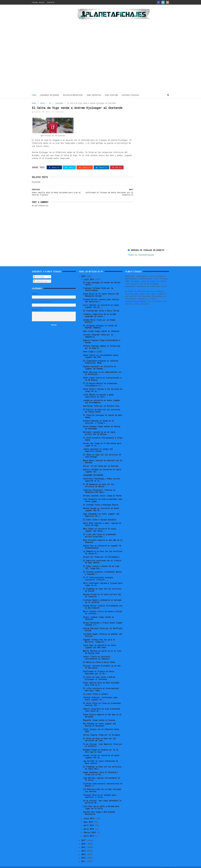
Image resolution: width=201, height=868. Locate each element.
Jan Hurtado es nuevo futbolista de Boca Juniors (100, 758)
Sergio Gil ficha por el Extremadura (101, 553)
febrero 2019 (90, 828)
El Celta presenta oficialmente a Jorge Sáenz (103, 434)
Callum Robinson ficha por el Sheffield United (103, 625)
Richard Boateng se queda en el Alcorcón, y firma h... (98, 418)
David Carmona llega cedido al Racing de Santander (102, 423)
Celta (43, 103)
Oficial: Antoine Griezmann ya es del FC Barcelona (102, 663)
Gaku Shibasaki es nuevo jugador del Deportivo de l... (101, 511)
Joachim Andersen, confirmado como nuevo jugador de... (100, 694)
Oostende (59, 103)
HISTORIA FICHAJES (130, 95)
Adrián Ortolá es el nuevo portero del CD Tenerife (102, 591)
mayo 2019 (89, 818)
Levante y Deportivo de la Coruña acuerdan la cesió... (100, 311)
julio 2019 (89, 275)
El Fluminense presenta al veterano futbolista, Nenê (101, 358)
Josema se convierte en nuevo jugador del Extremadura (102, 397)
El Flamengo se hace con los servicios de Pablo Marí (102, 763)
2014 (84, 847)
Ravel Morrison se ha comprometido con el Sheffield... (102, 369)
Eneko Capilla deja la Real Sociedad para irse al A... (101, 679)
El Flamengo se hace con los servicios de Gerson (102, 585)
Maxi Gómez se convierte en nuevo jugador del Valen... (100, 525)
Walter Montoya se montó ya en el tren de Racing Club (102, 648)
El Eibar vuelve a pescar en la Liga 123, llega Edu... (101, 563)
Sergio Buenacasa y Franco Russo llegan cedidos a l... (103, 619)
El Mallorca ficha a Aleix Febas (99, 658)
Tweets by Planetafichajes (141, 108)
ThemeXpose (47, 865)
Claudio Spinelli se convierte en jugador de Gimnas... (99, 363)
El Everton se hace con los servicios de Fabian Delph (102, 406)
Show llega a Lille (92, 347)
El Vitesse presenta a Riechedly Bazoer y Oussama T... (103, 569)
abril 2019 (89, 821)
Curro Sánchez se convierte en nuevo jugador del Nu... (101, 302)
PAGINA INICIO (38, 2)
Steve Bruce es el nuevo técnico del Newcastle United (101, 290)
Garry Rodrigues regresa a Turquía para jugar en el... (103, 580)
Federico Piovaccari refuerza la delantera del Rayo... (99, 487)
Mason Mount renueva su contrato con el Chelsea (103, 457)
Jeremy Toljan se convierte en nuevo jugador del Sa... (101, 752)
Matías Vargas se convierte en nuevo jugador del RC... (101, 505)
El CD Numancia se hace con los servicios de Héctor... (99, 481)
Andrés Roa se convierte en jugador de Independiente (102, 542)
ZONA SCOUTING (111, 95)
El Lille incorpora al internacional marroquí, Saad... (101, 685)
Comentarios (40, 277)
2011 (84, 857)
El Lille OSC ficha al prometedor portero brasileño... (100, 531)
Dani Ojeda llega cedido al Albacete (101, 327)
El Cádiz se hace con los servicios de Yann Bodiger (102, 451)
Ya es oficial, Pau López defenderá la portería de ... (102, 797)
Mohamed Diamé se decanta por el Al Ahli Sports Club (101, 746)
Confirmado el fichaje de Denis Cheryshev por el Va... (99, 668)
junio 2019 (89, 814)
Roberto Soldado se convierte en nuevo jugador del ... (102, 466)
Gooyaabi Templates (77, 865)
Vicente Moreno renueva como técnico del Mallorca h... (101, 296)
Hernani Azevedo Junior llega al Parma (102, 491)
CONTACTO (51, 2)
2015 (84, 843)
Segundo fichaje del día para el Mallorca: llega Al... (99, 636)
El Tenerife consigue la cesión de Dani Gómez (103, 412)
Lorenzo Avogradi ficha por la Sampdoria (98, 331)
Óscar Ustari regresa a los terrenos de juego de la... (103, 386)
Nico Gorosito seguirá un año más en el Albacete (103, 537)
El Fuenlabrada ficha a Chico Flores (101, 306)
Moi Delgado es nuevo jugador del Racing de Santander (100, 720)
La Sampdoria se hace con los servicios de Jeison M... (103, 548)
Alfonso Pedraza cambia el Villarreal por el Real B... (102, 343)
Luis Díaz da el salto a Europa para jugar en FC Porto (101, 803)
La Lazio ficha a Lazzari (96, 690)
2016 (84, 839)
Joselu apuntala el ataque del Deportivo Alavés (98, 446)
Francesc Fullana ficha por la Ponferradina (98, 285)
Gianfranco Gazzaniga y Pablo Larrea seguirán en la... (101, 475)
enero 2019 (89, 832)
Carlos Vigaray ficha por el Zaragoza (102, 731)
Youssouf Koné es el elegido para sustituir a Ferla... (100, 792)
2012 (84, 853)
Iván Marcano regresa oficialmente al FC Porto (102, 775)
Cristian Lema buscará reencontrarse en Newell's (103, 780)
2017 (84, 836)
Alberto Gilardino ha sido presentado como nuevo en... (102, 706)
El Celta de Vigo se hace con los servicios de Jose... (99, 735)
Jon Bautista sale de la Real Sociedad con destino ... (102, 786)
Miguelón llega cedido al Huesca (99, 716)
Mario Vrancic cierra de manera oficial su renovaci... (103, 608)
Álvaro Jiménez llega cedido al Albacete (99, 614)
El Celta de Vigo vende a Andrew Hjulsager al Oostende (99, 674)
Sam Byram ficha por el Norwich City (101, 402)
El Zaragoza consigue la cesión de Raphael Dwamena (100, 322)
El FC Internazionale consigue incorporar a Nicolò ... (98, 574)
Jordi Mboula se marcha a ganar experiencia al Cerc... (99, 391)
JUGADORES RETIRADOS (50, 95)
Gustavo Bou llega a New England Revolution (99, 809)
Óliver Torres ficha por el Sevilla (101, 462)
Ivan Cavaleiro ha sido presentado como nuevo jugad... (103, 496)
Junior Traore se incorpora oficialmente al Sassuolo (96, 653)
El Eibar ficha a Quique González (100, 515)
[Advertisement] (50, 49)
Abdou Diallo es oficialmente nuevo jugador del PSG (101, 352)
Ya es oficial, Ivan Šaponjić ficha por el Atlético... (103, 741)
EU (50, 103)
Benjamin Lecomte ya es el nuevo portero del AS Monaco (99, 429)
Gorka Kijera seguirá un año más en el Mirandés (102, 711)
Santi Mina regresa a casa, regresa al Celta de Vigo (102, 520)
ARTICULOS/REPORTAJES (73, 95)
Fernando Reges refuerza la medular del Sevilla (103, 631)
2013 (84, 850)
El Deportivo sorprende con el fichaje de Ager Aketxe (102, 557)
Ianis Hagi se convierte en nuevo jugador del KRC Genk (99, 642)
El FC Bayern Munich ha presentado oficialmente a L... (100, 380)
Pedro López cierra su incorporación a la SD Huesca (102, 374)
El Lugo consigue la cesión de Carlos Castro (102, 279)
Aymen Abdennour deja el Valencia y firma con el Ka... (101, 769)
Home (34, 95)
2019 (84, 272)
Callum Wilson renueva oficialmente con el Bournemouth (103, 603)
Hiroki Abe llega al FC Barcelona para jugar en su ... (102, 440)
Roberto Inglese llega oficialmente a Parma (102, 337)
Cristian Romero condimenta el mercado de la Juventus (102, 597)
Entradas (39, 272)
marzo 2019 (89, 825)
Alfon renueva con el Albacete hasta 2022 (101, 726)
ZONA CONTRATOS (94, 95)
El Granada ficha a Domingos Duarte (101, 500)
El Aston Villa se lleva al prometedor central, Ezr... (102, 700)
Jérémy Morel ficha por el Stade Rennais (99, 317)
